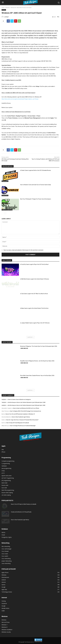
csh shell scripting (6, 495)
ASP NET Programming (8, 478)
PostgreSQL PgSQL (7, 537)
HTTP (3, 473)
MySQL (3, 532)
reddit (3, 611)
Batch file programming (8, 490)
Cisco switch (5, 556)
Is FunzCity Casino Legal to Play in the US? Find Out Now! (34, 264)
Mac (3, 449)
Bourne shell (5, 485)
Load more (30, 337)
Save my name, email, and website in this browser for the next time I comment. (24, 250)
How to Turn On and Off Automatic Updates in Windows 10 (20, 414)
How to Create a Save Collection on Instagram (19, 399)
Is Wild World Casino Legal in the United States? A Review (35, 279)
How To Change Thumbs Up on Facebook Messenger (23, 426)
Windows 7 (4, 625)
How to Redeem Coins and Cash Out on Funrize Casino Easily (36, 185)
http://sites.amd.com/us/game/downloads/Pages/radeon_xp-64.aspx (20, 99)
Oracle (3, 535)
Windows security (6, 632)
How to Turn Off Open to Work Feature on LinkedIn (24, 504)
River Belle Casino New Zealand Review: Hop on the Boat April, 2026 (37, 376)
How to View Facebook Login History (21, 417)
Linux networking (6, 563)
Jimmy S (7, 17)
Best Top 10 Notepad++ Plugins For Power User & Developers (36, 199)
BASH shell (4, 483)
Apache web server (7, 476)
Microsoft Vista (6, 622)
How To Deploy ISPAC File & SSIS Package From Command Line (25, 411)
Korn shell (4, 488)
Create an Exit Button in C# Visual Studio (21, 512)
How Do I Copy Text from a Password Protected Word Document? (22, 420)
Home (3, 8)
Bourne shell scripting (7, 493)
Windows (8, 8)
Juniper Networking (7, 561)
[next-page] (5, 213)
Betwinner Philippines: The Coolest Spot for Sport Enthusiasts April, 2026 (39, 346)
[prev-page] (3, 213)
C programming (6, 463)
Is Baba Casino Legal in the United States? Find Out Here (34, 308)
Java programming (6, 468)
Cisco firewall (5, 551)
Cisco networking (6, 559)
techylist (4, 399)
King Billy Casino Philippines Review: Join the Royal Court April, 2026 (37, 361)
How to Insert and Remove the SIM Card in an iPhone (26, 408)
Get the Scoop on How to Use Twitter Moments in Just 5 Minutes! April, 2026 (27, 402)
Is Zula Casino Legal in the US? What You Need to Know (34, 294)
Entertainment (5, 181)
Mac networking (6, 546)
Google (3, 606)
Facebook (4, 603)
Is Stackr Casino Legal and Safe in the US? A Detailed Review (36, 170)
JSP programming (6, 480)
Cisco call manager (7, 549)
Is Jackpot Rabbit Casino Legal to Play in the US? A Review (35, 323)
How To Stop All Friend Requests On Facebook (18, 423)
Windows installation (7, 630)
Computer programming (7, 210)
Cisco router (5, 554)
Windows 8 (4, 627)
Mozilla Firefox (5, 608)
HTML (3, 471)
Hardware (4, 466)
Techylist (4, 402)
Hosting (4, 601)
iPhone (3, 452)
